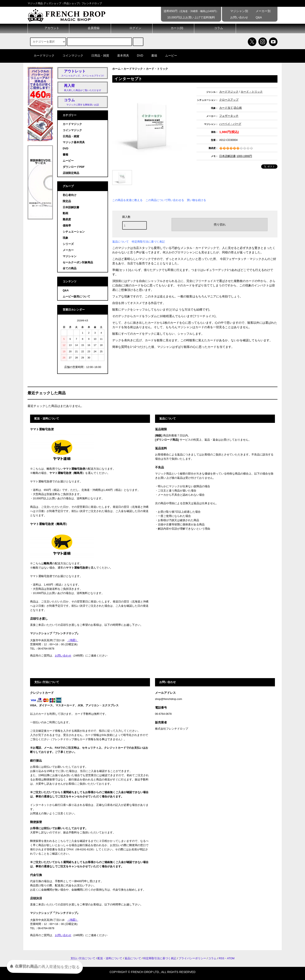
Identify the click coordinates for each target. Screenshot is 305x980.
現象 (65, 238)
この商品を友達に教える (127, 200)
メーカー (68, 250)
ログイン (132, 28)
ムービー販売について (76, 297)
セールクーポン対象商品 (78, 262)
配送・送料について (110, 958)
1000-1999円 (244, 156)
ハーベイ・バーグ (230, 124)
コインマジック (70, 56)
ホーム (116, 69)
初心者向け (70, 195)
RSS (222, 958)
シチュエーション (74, 232)
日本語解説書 (227, 156)
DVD (138, 56)
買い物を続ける (196, 200)
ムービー (169, 56)
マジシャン (70, 256)
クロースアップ (229, 100)
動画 (65, 213)
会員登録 (90, 28)
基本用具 (121, 56)
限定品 (67, 201)
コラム (215, 28)
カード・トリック (157, 69)
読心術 (238, 108)
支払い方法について (83, 958)
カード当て (226, 108)
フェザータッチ (229, 116)
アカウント (48, 28)
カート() (173, 28)
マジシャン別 (236, 11)
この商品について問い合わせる (165, 200)
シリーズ (68, 244)
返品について (121, 242)
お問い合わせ (236, 17)
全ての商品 (70, 268)
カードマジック (42, 56)
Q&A (256, 17)
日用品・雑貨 (98, 56)
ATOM (231, 958)
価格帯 (67, 226)
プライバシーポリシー (192, 958)
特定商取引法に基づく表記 (148, 242)
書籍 (152, 56)
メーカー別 (260, 11)
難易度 (67, 219)
